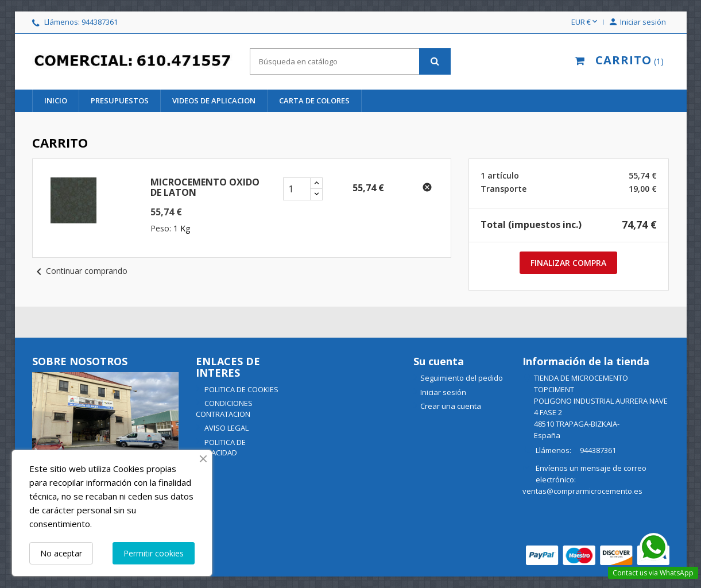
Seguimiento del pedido (462, 378)
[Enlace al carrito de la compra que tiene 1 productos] (617, 61)
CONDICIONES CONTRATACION (224, 409)
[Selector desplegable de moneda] (585, 22)
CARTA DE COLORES (314, 100)
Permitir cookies (154, 553)
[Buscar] (350, 61)
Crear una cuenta (451, 406)
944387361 (100, 22)
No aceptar (61, 553)
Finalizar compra (568, 263)
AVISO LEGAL (226, 428)
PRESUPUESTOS (120, 100)
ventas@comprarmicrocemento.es (582, 491)
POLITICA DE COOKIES (241, 389)
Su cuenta (439, 361)
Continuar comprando (80, 271)
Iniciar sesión (443, 392)
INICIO (56, 100)
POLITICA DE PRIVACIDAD (221, 448)
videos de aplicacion (214, 100)
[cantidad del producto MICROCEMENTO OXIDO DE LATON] (297, 189)
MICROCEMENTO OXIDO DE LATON (205, 187)
